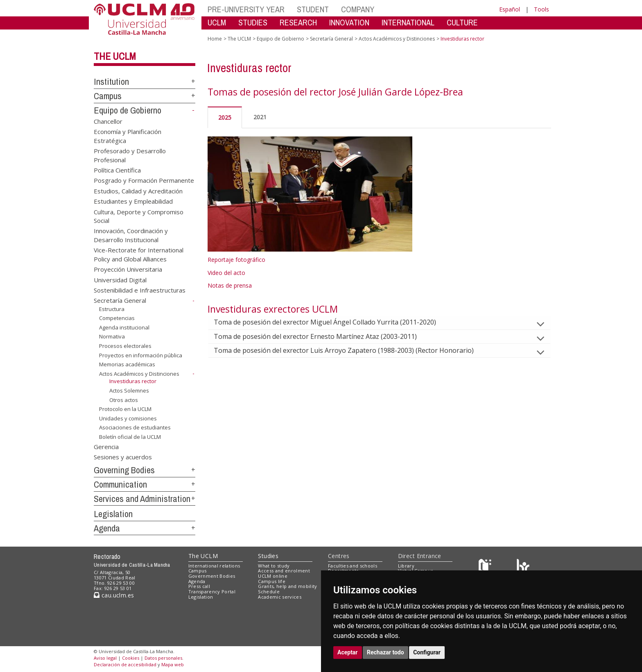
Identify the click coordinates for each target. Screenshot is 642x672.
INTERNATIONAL (408, 22)
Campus (108, 96)
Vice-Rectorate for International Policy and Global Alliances (139, 254)
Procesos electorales (125, 346)
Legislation (113, 514)
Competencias (117, 318)
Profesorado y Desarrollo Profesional (130, 155)
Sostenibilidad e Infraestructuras (140, 290)
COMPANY (358, 9)
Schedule (269, 591)
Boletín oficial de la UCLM (130, 437)
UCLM (217, 22)
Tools (541, 9)
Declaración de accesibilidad (125, 664)
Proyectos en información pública (141, 355)
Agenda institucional (124, 327)
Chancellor (108, 121)
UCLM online (273, 576)
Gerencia (106, 446)
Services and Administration (142, 499)
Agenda (107, 528)
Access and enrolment (284, 571)
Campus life (272, 581)
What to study (274, 566)
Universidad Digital (120, 279)
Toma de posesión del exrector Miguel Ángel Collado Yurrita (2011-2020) (331, 322)
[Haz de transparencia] (486, 567)
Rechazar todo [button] (385, 652)
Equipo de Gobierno (128, 110)
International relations (214, 566)
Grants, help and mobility (287, 586)
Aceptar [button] (348, 652)
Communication (120, 484)
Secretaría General (120, 300)
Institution (111, 82)
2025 (225, 117)
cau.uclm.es (114, 595)
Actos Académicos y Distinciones (139, 374)
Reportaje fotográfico (236, 260)
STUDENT (313, 9)
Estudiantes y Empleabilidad (133, 201)
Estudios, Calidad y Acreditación (138, 191)
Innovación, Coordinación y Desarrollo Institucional (131, 235)
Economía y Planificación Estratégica (128, 136)
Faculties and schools (353, 566)
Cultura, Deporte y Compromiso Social (139, 216)
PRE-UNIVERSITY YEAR (246, 9)
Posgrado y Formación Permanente (144, 180)
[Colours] (523, 567)
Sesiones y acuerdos (123, 457)
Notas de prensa (230, 285)
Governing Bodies (124, 470)
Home (215, 39)
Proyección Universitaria (128, 269)
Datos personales (163, 658)
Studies (268, 556)
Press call (199, 586)
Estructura (112, 309)
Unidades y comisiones (128, 418)
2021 (260, 117)
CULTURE (462, 22)
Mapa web (173, 664)
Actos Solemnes (129, 390)
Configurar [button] (427, 652)
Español (510, 9)
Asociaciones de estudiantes (135, 427)
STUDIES (253, 22)
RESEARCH (298, 22)
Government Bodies (212, 576)
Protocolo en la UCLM (125, 409)
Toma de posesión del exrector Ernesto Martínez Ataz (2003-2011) (322, 336)
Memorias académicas (127, 364)
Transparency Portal (212, 591)
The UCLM (115, 56)
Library (406, 566)
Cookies (131, 658)
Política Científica (117, 170)
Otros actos (124, 400)
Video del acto (226, 273)
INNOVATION (349, 22)
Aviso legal (105, 658)
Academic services (280, 597)
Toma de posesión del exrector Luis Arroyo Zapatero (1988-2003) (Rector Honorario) (350, 350)
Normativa (112, 336)
